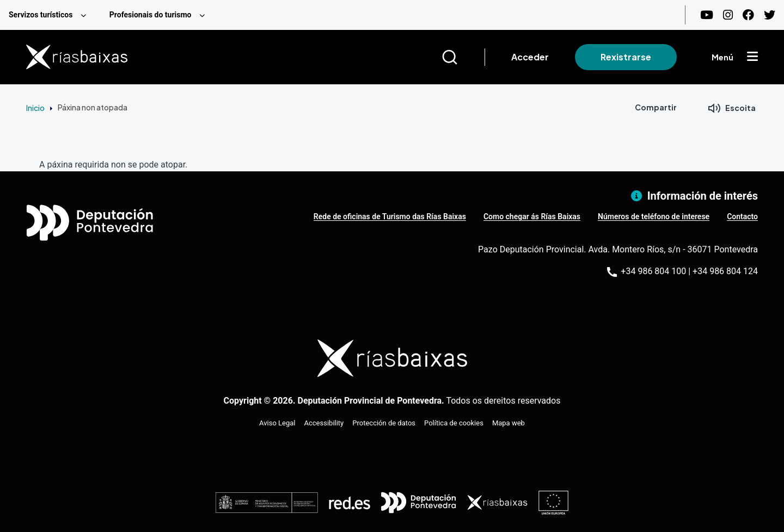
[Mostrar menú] (752, 57)
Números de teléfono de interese (654, 216)
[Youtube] (707, 15)
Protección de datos (384, 423)
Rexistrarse (626, 57)
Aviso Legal (277, 423)
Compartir (656, 107)
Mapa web (509, 423)
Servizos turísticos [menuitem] (41, 15)
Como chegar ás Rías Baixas (532, 216)
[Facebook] (748, 15)
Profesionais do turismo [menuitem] (151, 15)
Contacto (742, 216)
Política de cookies (454, 423)
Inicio (35, 108)
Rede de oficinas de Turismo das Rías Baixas (390, 216)
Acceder (530, 57)
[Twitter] (770, 15)
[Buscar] (463, 57)
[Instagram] (728, 15)
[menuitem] (50, 15)
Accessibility (324, 423)
